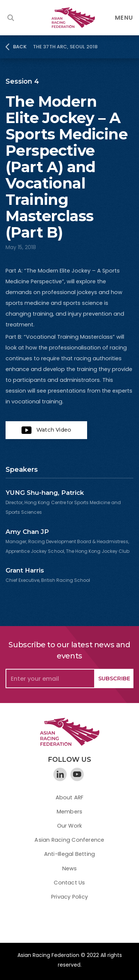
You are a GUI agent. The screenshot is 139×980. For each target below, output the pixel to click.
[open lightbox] (46, 430)
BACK (20, 47)
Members (70, 812)
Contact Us (69, 883)
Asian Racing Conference (69, 840)
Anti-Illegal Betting (69, 854)
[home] (70, 18)
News (70, 868)
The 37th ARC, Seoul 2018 (65, 47)
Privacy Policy (69, 897)
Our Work (70, 826)
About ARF (70, 797)
